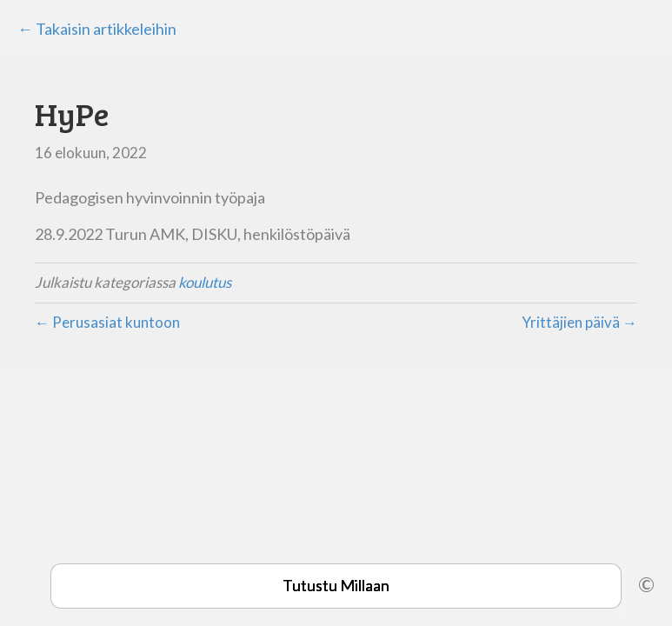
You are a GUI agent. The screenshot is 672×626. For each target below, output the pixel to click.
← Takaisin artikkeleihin (97, 29)
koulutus (205, 282)
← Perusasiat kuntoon (107, 322)
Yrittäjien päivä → (579, 322)
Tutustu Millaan (336, 585)
